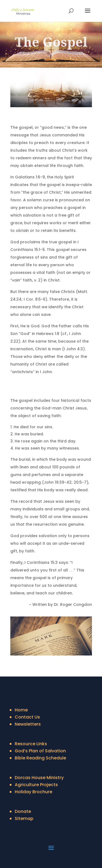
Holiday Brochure (33, 792)
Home (21, 710)
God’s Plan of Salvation (40, 751)
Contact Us (27, 717)
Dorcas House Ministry (39, 778)
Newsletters (28, 724)
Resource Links (31, 744)
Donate (23, 811)
